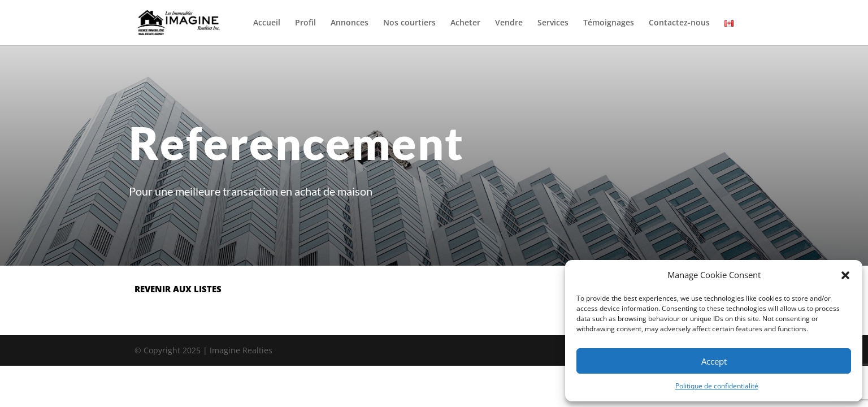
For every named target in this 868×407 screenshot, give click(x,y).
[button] (845, 275)
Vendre (509, 23)
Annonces (350, 23)
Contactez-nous (679, 23)
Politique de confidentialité (717, 386)
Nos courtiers (409, 23)
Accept (714, 361)
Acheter (465, 23)
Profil (305, 23)
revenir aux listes (178, 289)
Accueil (267, 23)
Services (553, 23)
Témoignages (609, 23)
